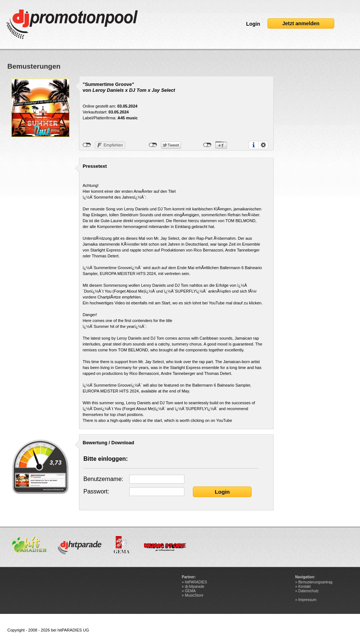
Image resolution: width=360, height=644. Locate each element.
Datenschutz (309, 591)
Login (253, 24)
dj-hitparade (195, 587)
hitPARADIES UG (73, 630)
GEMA (190, 591)
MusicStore (194, 595)
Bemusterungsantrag (315, 582)
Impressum (307, 600)
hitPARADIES (196, 582)
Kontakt (305, 587)
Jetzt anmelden (301, 23)
